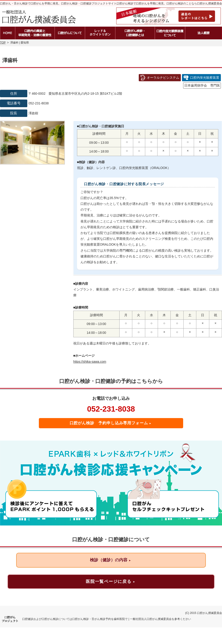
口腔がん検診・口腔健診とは (135, 33)
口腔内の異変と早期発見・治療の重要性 (35, 33)
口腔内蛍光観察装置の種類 (170, 33)
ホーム (8, 33)
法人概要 (203, 33)
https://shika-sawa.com (90, 362)
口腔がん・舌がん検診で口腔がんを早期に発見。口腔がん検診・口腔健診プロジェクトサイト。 (60, 3)
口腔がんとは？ (70, 33)
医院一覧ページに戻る (110, 581)
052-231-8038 (111, 409)
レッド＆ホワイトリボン (100, 33)
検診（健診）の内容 (110, 560)
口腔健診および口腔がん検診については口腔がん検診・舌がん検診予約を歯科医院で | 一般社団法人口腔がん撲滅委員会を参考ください (107, 619)
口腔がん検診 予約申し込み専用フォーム (111, 423)
